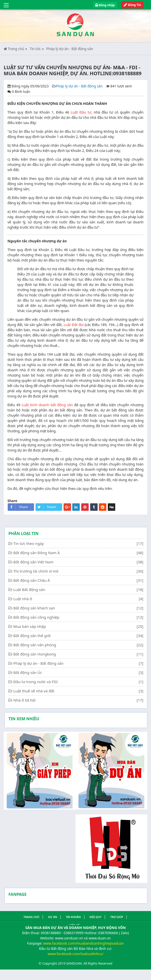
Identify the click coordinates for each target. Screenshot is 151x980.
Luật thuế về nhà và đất (34, 691)
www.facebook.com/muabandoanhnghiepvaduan (83, 943)
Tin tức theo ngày (29, 543)
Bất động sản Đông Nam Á (37, 553)
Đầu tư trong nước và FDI (36, 682)
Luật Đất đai (74, 325)
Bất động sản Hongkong (35, 654)
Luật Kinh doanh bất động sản (47, 405)
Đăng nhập (105, 5)
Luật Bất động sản (29, 589)
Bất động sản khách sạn (34, 608)
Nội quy (96, 917)
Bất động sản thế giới (32, 636)
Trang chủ (14, 49)
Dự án (53, 917)
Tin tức (35, 49)
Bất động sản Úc (28, 672)
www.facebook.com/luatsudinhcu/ (75, 954)
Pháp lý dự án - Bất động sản (70, 49)
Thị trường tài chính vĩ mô (36, 571)
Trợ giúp (117, 917)
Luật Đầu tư (81, 112)
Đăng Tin (132, 5)
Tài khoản (73, 917)
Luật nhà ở (23, 599)
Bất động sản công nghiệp (36, 617)
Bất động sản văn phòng (35, 645)
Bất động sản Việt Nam (33, 562)
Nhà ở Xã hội (24, 700)
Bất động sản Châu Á (32, 580)
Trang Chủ (31, 917)
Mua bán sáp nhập (30, 626)
